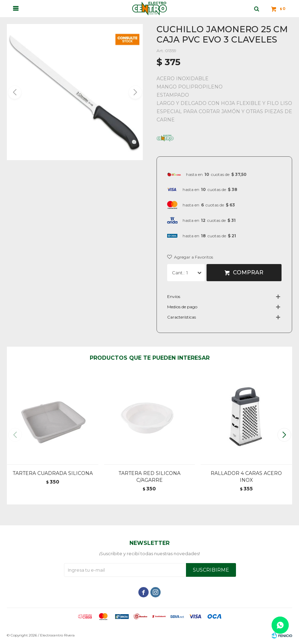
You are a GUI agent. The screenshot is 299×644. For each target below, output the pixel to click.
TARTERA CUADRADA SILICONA (53, 473)
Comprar (248, 272)
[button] (135, 92)
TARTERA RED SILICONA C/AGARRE (149, 477)
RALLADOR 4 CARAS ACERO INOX (246, 477)
